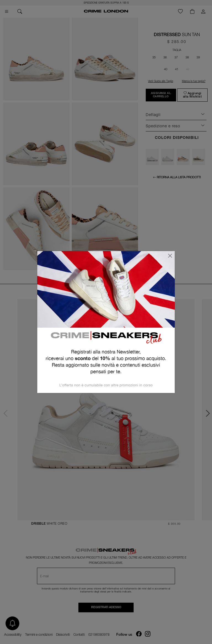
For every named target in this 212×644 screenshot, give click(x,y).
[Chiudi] (170, 256)
